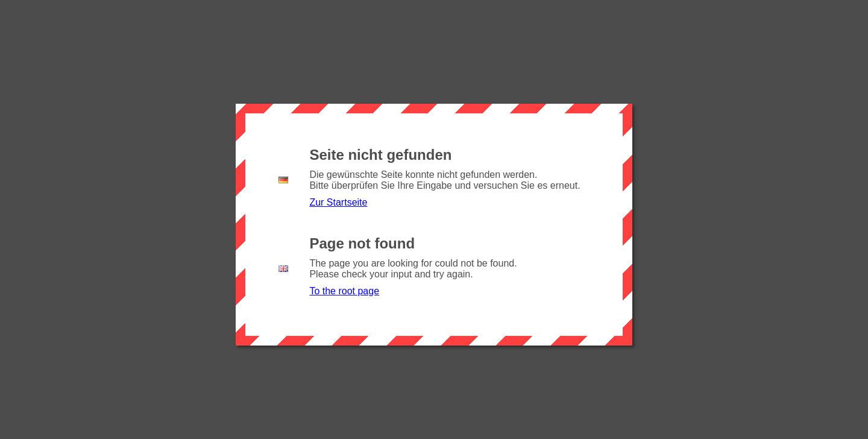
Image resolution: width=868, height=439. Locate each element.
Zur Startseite (338, 202)
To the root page (344, 291)
